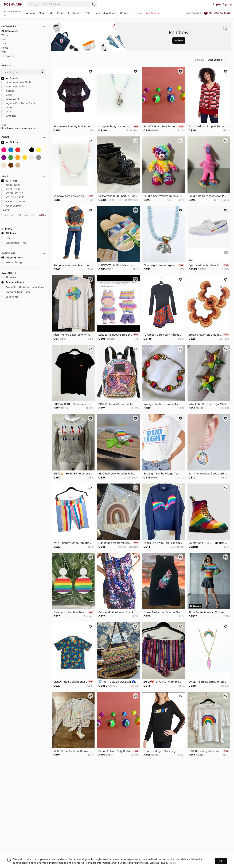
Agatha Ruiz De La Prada (18, 103)
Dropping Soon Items (16, 292)
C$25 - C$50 (11, 189)
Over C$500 (11, 206)
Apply (43, 215)
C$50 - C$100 (12, 193)
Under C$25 (11, 185)
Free (6, 238)
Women (30, 13)
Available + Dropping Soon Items (23, 287)
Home (61, 13)
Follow (179, 41)
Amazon (9, 116)
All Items (9, 233)
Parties (137, 13)
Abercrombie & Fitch (16, 82)
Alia (6, 112)
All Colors (10, 142)
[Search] (66, 4)
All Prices (9, 181)
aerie (7, 95)
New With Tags (12, 262)
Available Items (13, 282)
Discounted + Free (14, 243)
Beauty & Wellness (106, 13)
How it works (193, 13)
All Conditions (12, 258)
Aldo (7, 107)
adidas (8, 91)
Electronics (75, 13)
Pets (88, 13)
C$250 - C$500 (13, 202)
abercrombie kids (14, 87)
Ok (221, 861)
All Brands (10, 78)
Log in (217, 4)
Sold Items (10, 297)
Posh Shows (152, 13)
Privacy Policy (168, 863)
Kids (50, 13)
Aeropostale (11, 99)
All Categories (10, 31)
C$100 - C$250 (13, 197)
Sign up (227, 4)
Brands (124, 13)
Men (41, 13)
